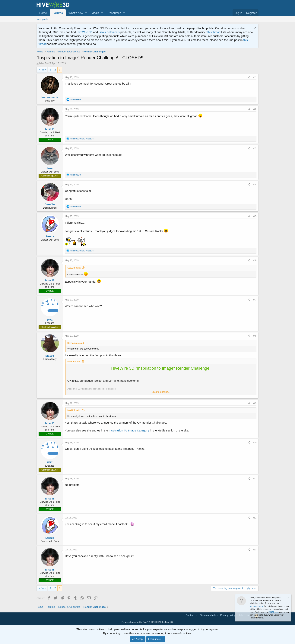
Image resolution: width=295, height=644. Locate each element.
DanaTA (50, 204)
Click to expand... (161, 392)
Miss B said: (74, 361)
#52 (255, 518)
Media (95, 13)
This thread (213, 32)
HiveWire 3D (84, 32)
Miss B (43, 63)
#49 (255, 403)
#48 (255, 336)
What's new (76, 13)
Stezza (50, 236)
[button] (86, 13)
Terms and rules (209, 615)
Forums (58, 13)
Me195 (50, 356)
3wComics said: (76, 343)
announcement (257, 606)
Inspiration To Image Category (129, 430)
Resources (114, 13)
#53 (255, 550)
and (82, 139)
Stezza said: (74, 268)
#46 (255, 260)
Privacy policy (228, 615)
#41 (255, 77)
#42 (255, 109)
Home (43, 13)
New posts (42, 19)
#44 (255, 185)
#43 (255, 148)
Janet (50, 168)
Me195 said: (74, 410)
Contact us (192, 615)
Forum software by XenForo (147, 622)
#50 (255, 443)
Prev (43, 70)
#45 (255, 216)
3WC (50, 320)
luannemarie (50, 97)
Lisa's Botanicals (109, 32)
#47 (255, 300)
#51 (255, 479)
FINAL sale (274, 612)
